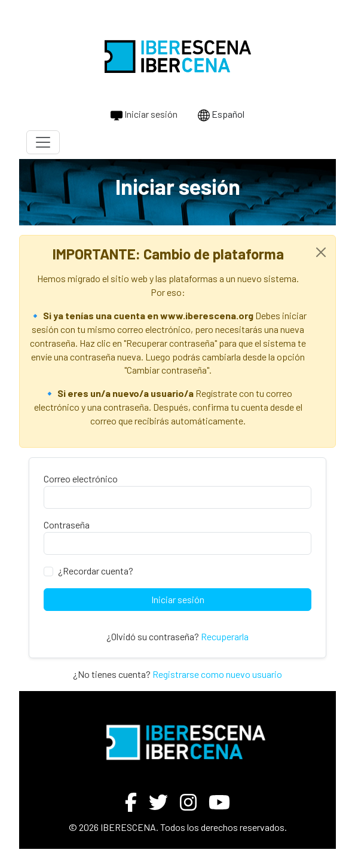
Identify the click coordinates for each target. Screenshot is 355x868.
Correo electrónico (81, 479)
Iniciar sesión (144, 115)
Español (221, 115)
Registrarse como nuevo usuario (217, 674)
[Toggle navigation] (43, 142)
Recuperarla (225, 636)
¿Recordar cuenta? (96, 571)
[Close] (321, 252)
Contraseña (67, 525)
